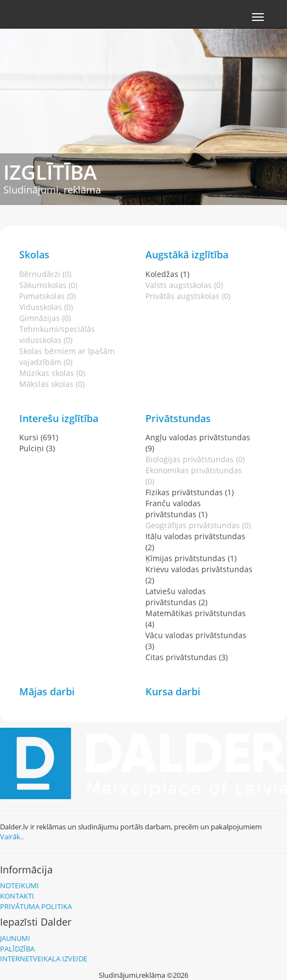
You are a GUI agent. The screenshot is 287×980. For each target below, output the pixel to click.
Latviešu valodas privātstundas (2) (176, 597)
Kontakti (17, 896)
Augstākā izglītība (187, 254)
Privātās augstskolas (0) (188, 296)
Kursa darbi (173, 691)
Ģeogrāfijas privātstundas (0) (198, 525)
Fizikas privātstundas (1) (190, 492)
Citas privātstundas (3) (187, 657)
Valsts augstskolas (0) (184, 285)
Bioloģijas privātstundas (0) (195, 459)
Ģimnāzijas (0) (45, 318)
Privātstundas (178, 418)
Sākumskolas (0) (48, 285)
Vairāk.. (12, 837)
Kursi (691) (39, 437)
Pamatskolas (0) (47, 296)
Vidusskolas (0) (46, 307)
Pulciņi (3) (37, 448)
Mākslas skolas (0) (52, 384)
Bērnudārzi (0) (45, 274)
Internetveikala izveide (44, 959)
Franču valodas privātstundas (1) (176, 509)
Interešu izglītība (59, 418)
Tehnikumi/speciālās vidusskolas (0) (57, 334)
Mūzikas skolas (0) (52, 373)
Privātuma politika (36, 906)
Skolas (34, 254)
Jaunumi (15, 938)
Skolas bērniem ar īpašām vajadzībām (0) (67, 356)
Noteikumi (19, 885)
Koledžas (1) (167, 274)
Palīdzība (17, 949)
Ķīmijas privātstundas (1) (191, 558)
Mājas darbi (47, 691)
